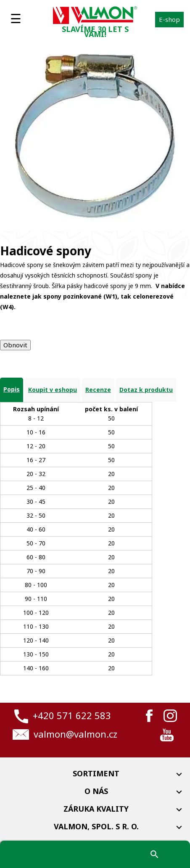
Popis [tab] (12, 389)
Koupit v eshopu (53, 390)
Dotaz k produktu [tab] (146, 390)
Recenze (98, 390)
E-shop (169, 19)
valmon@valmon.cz (75, 734)
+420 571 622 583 (72, 715)
